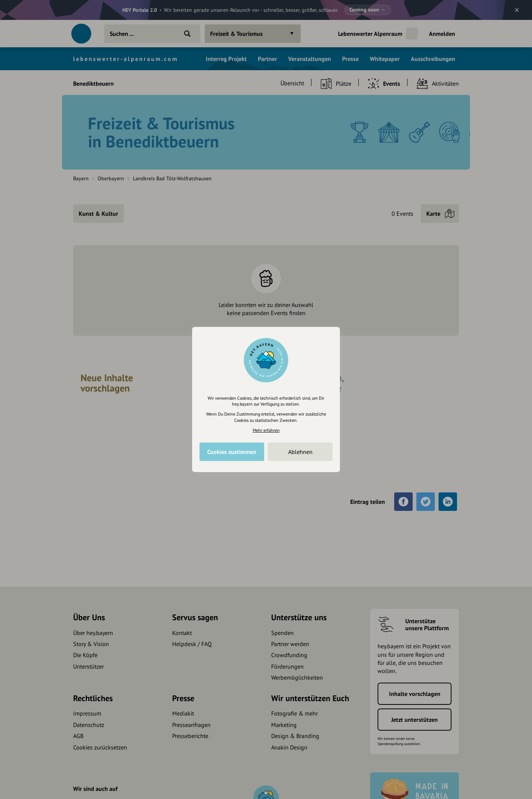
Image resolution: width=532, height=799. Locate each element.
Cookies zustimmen (232, 452)
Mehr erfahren (266, 430)
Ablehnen (300, 452)
